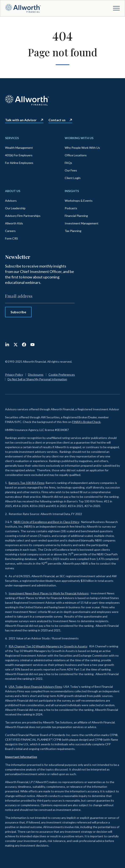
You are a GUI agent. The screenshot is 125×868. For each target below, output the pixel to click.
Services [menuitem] (12, 138)
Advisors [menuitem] (11, 201)
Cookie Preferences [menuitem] (62, 375)
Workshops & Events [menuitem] (79, 201)
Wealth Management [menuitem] (19, 148)
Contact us (57, 120)
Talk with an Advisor (21, 120)
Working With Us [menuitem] (79, 138)
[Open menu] (116, 8)
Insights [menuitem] (72, 191)
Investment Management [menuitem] (82, 223)
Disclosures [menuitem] (36, 375)
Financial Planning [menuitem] (76, 216)
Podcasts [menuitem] (71, 208)
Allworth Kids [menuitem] (14, 223)
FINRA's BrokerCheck (86, 422)
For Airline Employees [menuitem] (19, 163)
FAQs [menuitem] (68, 163)
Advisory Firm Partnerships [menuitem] (23, 216)
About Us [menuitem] (13, 191)
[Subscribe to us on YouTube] (32, 345)
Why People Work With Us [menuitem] (82, 148)
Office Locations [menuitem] (76, 155)
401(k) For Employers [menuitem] (19, 155)
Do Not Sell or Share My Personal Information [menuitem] (37, 379)
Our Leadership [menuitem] (15, 208)
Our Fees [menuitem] (71, 170)
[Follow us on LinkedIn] (7, 345)
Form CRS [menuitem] (11, 238)
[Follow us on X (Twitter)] (16, 345)
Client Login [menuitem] (73, 178)
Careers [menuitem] (10, 231)
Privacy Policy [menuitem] (14, 375)
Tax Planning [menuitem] (73, 231)
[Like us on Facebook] (24, 345)
